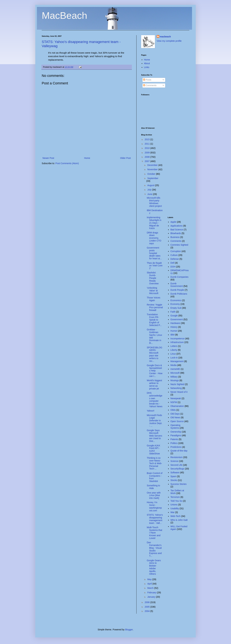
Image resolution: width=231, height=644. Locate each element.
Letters (174, 346)
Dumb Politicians (179, 294)
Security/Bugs (177, 469)
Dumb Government (177, 285)
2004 (148, 611)
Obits (173, 410)
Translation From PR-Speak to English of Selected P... (154, 320)
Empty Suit (176, 308)
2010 (148, 148)
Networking (176, 388)
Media (174, 365)
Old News (175, 417)
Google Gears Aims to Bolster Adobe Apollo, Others (154, 567)
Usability (175, 508)
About (147, 63)
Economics (176, 300)
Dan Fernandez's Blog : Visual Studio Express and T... (154, 549)
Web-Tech (176, 516)
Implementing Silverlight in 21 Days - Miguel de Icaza (154, 223)
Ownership (176, 432)
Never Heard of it (179, 392)
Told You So (176, 501)
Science (175, 461)
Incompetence (178, 339)
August (151, 185)
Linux (173, 354)
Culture (174, 255)
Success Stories (179, 484)
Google (174, 316)
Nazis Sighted (177, 384)
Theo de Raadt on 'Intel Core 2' (155, 266)
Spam (173, 476)
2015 (148, 139)
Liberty (174, 350)
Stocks (174, 480)
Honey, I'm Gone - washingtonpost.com (154, 506)
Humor (174, 331)
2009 (148, 153)
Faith (173, 312)
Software (175, 472)
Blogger (129, 630)
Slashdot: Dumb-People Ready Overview (153, 278)
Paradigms (176, 435)
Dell (172, 263)
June (150, 194)
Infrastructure (177, 342)
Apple (173, 222)
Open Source (177, 421)
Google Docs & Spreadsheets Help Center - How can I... (155, 371)
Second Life (176, 465)
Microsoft (175, 373)
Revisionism (177, 457)
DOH (173, 267)
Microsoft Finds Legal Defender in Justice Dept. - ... (154, 421)
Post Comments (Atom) (67, 163)
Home (87, 158)
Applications (177, 226)
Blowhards (176, 233)
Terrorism (175, 497)
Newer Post (48, 158)
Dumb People (177, 290)
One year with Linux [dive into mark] (154, 495)
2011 (148, 144)
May (150, 579)
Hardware (175, 323)
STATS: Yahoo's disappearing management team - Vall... (155, 519)
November (153, 169)
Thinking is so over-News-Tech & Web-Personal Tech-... (154, 463)
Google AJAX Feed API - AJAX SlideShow (153, 450)
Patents (174, 439)
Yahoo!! (151, 411)
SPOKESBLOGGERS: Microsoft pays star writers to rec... (154, 354)
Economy (175, 304)
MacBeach (64, 15)
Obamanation (177, 406)
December (153, 165)
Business (175, 237)
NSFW (174, 402)
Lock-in (174, 358)
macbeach (165, 37)
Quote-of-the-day (179, 451)
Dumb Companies (180, 277)
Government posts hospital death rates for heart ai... (154, 253)
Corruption (176, 251)
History (174, 327)
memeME (175, 369)
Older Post (125, 158)
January (152, 597)
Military (174, 377)
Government (177, 319)
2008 (148, 157)
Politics (174, 443)
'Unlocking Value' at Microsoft (153, 291)
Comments (150, 85)
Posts (147, 80)
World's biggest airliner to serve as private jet (154, 384)
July (150, 190)
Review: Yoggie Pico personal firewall (155, 307)
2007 (148, 161)
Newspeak (176, 398)
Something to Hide (153, 487)
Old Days (175, 414)
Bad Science (177, 230)
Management (177, 361)
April (150, 584)
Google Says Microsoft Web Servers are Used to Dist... (154, 436)
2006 (148, 602)
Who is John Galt (179, 520)
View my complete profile (169, 41)
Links (147, 67)
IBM (173, 335)
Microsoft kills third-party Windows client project (154, 202)
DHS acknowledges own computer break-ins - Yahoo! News (155, 400)
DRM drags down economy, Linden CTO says (154, 238)
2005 (148, 607)
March (151, 588)
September (153, 178)
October (152, 174)
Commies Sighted (179, 245)
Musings (175, 380)
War (173, 512)
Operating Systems (175, 427)
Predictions (176, 447)
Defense (175, 259)
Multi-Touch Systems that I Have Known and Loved (154, 533)
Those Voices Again (154, 299)
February (152, 592)
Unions (174, 505)
